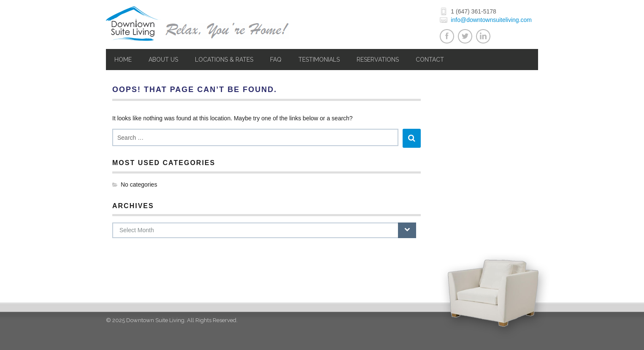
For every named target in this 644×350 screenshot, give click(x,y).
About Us (163, 60)
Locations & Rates (224, 60)
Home (123, 60)
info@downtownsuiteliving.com (491, 20)
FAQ (276, 60)
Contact (430, 60)
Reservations (378, 60)
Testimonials (319, 60)
